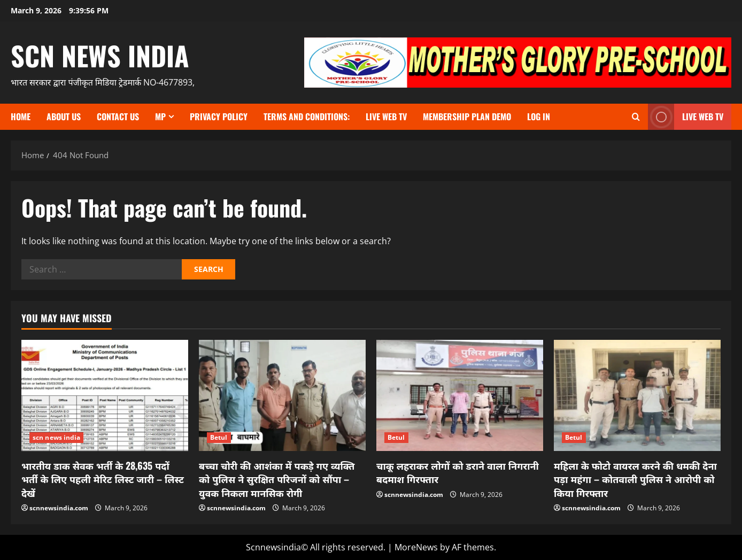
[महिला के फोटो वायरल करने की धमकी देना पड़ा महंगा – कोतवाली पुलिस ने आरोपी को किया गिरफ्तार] (637, 395)
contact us (118, 116)
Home (21, 116)
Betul (219, 437)
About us (64, 116)
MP (160, 116)
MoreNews (416, 547)
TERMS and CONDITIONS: (307, 116)
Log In (539, 116)
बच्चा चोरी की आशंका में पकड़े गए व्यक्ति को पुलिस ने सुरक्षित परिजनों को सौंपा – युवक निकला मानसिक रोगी (277, 479)
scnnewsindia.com (59, 508)
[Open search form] (636, 117)
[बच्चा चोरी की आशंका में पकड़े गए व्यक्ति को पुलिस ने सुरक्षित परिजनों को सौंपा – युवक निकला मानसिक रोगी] (282, 395)
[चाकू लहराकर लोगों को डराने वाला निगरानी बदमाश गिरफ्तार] (460, 395)
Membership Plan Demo (467, 116)
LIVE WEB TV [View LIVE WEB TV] (686, 117)
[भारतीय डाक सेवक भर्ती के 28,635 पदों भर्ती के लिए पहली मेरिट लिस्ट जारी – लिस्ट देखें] (105, 395)
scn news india (100, 55)
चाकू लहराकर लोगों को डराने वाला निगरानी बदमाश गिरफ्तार (458, 472)
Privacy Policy (219, 116)
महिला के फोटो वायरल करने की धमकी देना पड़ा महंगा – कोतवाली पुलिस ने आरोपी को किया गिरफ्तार (635, 479)
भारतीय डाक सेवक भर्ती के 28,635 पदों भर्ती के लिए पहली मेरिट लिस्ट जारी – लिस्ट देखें (103, 479)
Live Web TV (386, 116)
